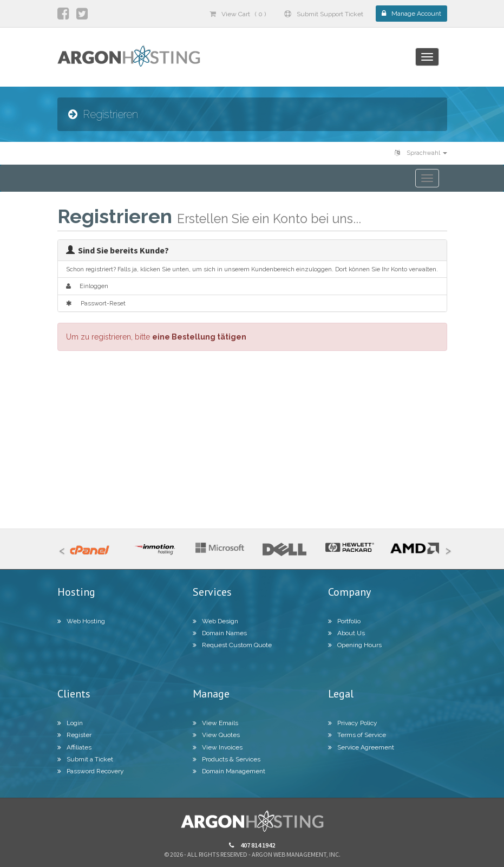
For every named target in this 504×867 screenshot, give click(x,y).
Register (74, 735)
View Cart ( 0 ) (238, 14)
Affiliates (74, 747)
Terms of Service (357, 735)
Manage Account (411, 14)
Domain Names (220, 633)
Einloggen (87, 286)
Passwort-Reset (96, 303)
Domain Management (229, 771)
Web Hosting (81, 621)
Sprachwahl (421, 153)
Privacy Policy (353, 723)
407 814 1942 (252, 845)
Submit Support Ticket (324, 14)
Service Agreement (361, 747)
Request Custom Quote (232, 645)
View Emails (215, 723)
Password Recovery (91, 771)
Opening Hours (355, 645)
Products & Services (227, 759)
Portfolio (344, 621)
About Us (346, 633)
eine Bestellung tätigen (199, 337)
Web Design (215, 621)
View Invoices (218, 747)
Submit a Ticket (85, 759)
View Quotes (216, 735)
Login (70, 723)
